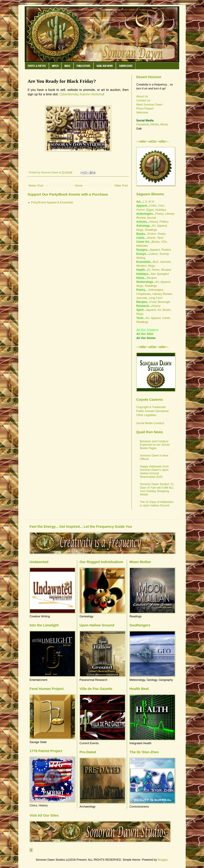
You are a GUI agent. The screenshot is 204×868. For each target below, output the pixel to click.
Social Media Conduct (150, 423)
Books (167, 310)
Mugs (140, 230)
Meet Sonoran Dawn (149, 105)
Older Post (121, 186)
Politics (164, 222)
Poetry (159, 214)
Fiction (151, 234)
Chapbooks (144, 294)
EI (149, 270)
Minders (141, 266)
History (154, 222)
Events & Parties (37, 66)
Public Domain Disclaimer (153, 411)
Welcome (142, 113)
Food (153, 302)
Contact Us (143, 100)
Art (154, 226)
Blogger (163, 860)
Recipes (166, 270)
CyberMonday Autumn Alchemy (81, 94)
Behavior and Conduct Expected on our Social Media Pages (155, 445)
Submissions (126, 66)
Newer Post (36, 186)
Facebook (143, 124)
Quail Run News (105, 66)
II (146, 202)
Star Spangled (160, 274)
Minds (164, 124)
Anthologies (156, 290)
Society (164, 254)
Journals (165, 262)
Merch (55, 66)
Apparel (162, 226)
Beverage (164, 302)
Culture (153, 254)
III (150, 202)
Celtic (153, 206)
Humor (140, 210)
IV (153, 202)
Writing (141, 258)
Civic (161, 206)
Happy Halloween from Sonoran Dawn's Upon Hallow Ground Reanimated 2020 (154, 472)
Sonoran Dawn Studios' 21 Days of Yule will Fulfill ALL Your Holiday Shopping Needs (157, 489)
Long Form (156, 298)
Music (67, 66)
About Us (142, 96)
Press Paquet (145, 109)
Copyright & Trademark (151, 407)
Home (79, 186)
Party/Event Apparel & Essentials (52, 202)
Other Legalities (146, 415)
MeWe (155, 124)
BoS (156, 262)
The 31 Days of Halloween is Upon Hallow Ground (157, 504)
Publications (83, 66)
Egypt (150, 210)
